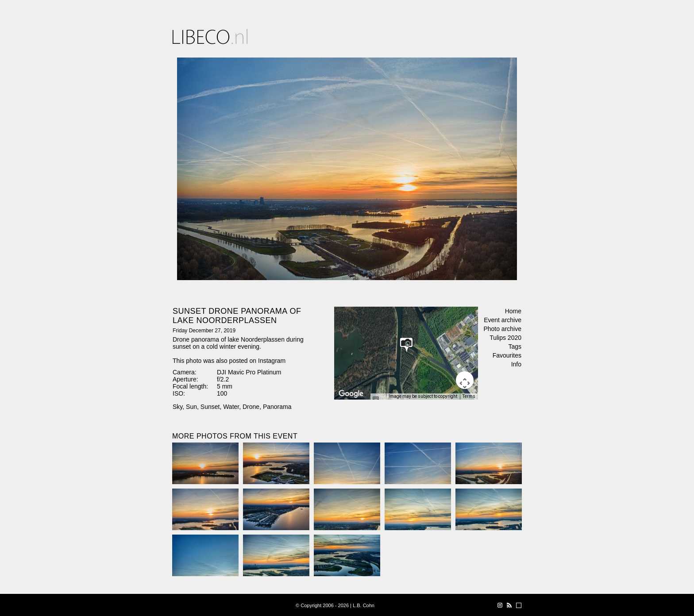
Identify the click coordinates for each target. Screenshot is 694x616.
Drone (251, 407)
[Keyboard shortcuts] (378, 399)
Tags (515, 346)
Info (516, 364)
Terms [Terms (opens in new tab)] (469, 396)
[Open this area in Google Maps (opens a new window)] (351, 394)
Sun (191, 407)
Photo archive (502, 329)
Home (513, 311)
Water (231, 407)
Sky (177, 407)
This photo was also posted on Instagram (229, 361)
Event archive (503, 320)
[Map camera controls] (465, 380)
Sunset (210, 407)
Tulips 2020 (505, 338)
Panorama (277, 407)
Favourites (507, 355)
